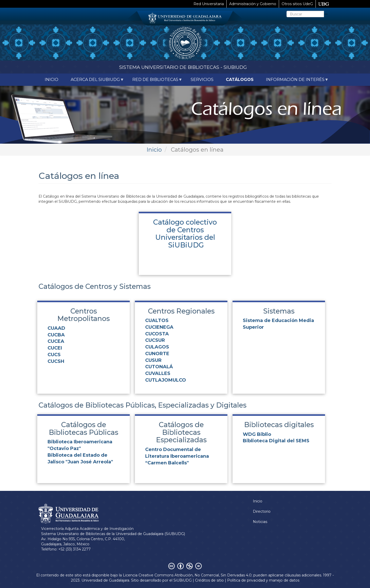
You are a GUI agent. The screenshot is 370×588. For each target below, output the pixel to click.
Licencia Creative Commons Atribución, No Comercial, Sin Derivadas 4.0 (187, 575)
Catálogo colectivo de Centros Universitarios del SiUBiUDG (185, 234)
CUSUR (153, 360)
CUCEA (56, 341)
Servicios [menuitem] (202, 80)
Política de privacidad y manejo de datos (263, 580)
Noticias (260, 522)
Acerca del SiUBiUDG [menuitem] (94, 81)
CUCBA (56, 335)
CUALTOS (157, 320)
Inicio (154, 150)
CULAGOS (157, 347)
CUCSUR (155, 340)
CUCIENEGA (159, 327)
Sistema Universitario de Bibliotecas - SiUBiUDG (183, 67)
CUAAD (56, 328)
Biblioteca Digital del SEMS (276, 441)
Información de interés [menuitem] (294, 81)
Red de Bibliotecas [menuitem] (154, 81)
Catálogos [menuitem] (240, 80)
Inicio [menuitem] (52, 80)
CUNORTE (157, 354)
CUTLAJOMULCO (166, 380)
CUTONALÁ (159, 367)
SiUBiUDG (183, 580)
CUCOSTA (157, 334)
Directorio (262, 511)
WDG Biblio (257, 434)
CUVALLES (158, 373)
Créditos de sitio (209, 580)
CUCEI (55, 348)
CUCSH (56, 361)
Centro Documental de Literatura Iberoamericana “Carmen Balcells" (177, 456)
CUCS (54, 355)
